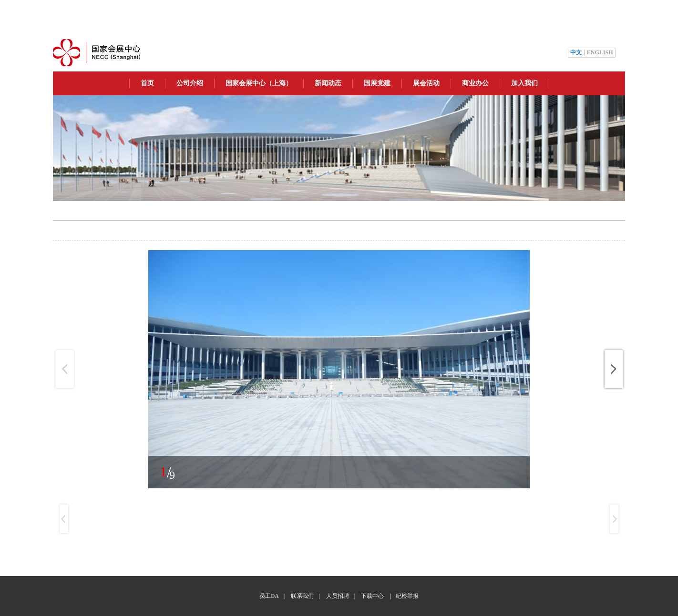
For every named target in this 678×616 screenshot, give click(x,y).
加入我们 (524, 83)
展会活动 (426, 83)
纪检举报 (407, 596)
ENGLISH (600, 52)
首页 (147, 83)
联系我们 (302, 596)
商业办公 (475, 83)
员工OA (269, 596)
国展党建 (377, 83)
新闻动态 (328, 83)
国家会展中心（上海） (259, 83)
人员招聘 (338, 596)
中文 (576, 52)
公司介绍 (190, 83)
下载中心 (372, 596)
